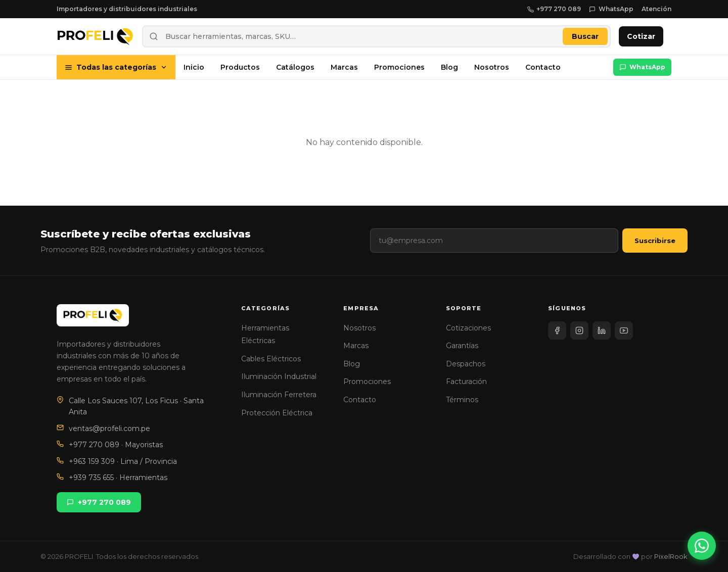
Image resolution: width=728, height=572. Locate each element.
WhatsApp (611, 9)
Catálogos (295, 67)
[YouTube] (624, 330)
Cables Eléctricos (271, 359)
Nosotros (492, 67)
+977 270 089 (554, 9)
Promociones (399, 67)
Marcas (344, 67)
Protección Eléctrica (277, 413)
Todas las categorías (116, 67)
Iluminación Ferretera (279, 395)
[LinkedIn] (602, 330)
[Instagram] (579, 330)
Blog (449, 67)
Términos (462, 400)
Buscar (585, 36)
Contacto (543, 67)
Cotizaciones (468, 328)
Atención (656, 9)
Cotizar (641, 36)
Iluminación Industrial (279, 376)
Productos (240, 67)
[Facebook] (557, 330)
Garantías (462, 346)
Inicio (194, 67)
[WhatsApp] (702, 546)
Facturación (466, 382)
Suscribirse (655, 241)
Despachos (466, 364)
